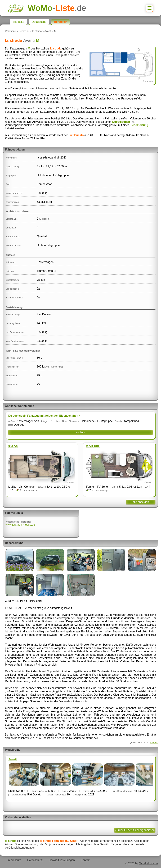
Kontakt (86, 860)
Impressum (14, 860)
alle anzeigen (141, 502)
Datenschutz (35, 860)
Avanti (48, 31)
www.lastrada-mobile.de (20, 525)
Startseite (10, 31)
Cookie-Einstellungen (62, 860)
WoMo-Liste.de (149, 863)
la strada (37, 31)
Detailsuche (39, 22)
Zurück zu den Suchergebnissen (135, 830)
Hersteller (24, 31)
